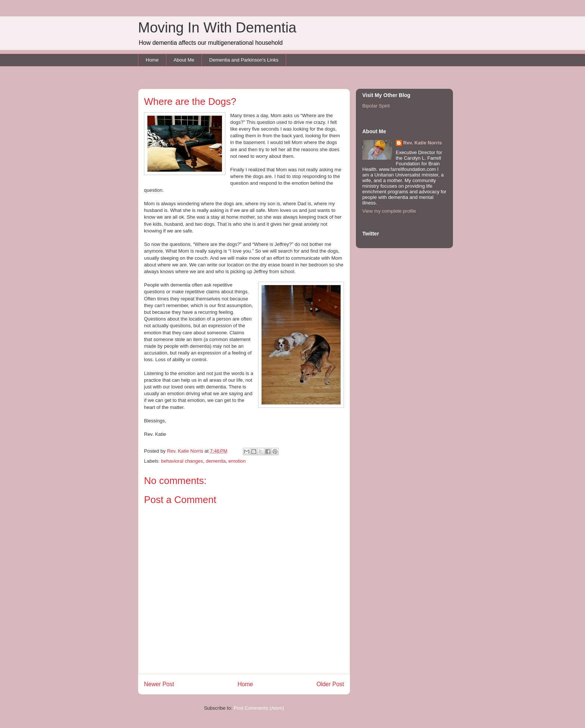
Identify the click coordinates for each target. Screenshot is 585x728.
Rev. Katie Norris (423, 143)
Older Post (330, 684)
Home (152, 60)
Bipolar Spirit (376, 106)
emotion (237, 461)
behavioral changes (182, 461)
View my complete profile (389, 211)
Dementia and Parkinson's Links (244, 60)
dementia (216, 461)
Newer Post (159, 684)
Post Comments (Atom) (259, 708)
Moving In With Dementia (217, 28)
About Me (184, 60)
